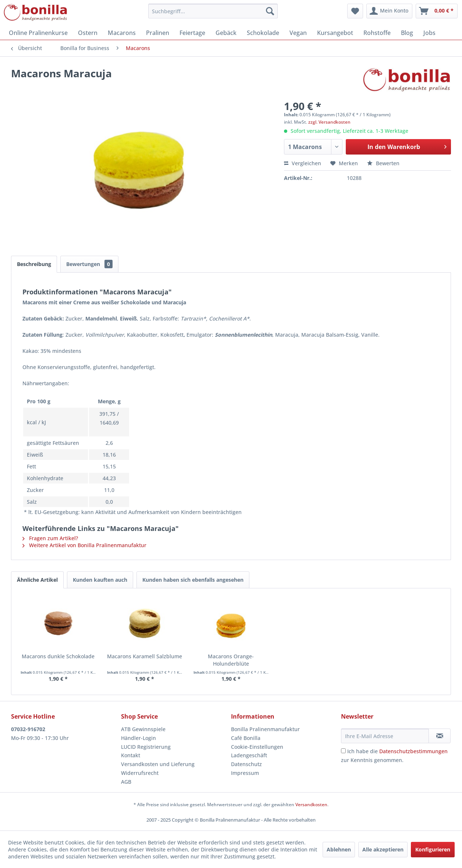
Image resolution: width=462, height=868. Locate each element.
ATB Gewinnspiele (143, 729)
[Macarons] (122, 33)
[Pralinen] (158, 33)
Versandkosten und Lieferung (158, 764)
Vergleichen (303, 163)
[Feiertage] (192, 33)
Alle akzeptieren (383, 849)
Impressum (245, 773)
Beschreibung (34, 264)
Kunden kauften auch (100, 580)
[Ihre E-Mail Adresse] (385, 736)
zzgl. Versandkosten (329, 122)
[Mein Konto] (389, 11)
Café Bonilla (246, 738)
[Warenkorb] (437, 11)
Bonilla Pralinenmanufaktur (265, 729)
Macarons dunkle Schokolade (58, 656)
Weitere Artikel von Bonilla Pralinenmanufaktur (84, 545)
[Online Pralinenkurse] (38, 33)
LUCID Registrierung (146, 747)
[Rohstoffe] (377, 33)
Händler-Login (138, 738)
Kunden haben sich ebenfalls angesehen (193, 580)
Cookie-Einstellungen (257, 747)
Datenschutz (246, 764)
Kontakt (131, 755)
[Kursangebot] (335, 33)
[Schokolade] (263, 33)
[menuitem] (213, 11)
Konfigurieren (433, 849)
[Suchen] (270, 11)
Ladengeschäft (249, 755)
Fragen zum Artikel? (50, 538)
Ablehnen (339, 849)
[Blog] (407, 33)
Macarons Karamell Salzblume (145, 656)
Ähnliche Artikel (37, 580)
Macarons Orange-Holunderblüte (231, 660)
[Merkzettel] (355, 11)
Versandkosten (311, 805)
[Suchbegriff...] (213, 11)
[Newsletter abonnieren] (440, 736)
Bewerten (383, 163)
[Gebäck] (226, 33)
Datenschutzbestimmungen (413, 751)
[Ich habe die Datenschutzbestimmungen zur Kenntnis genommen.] (343, 751)
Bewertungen (89, 264)
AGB (126, 782)
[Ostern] (88, 33)
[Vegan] (298, 33)
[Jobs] (429, 33)
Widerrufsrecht (140, 773)
